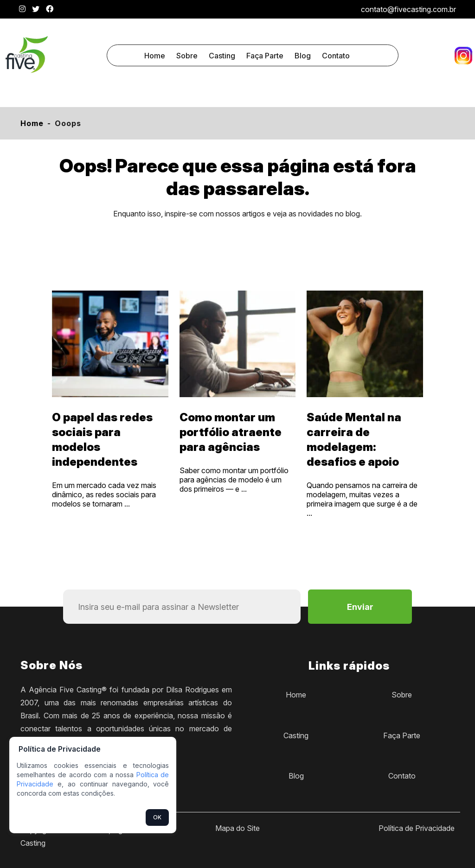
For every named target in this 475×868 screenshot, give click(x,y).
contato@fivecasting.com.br (408, 9)
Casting (222, 56)
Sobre (187, 56)
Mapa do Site (237, 828)
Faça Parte (265, 56)
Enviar (360, 607)
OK (157, 817)
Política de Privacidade (417, 828)
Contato (336, 56)
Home (155, 56)
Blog (303, 56)
